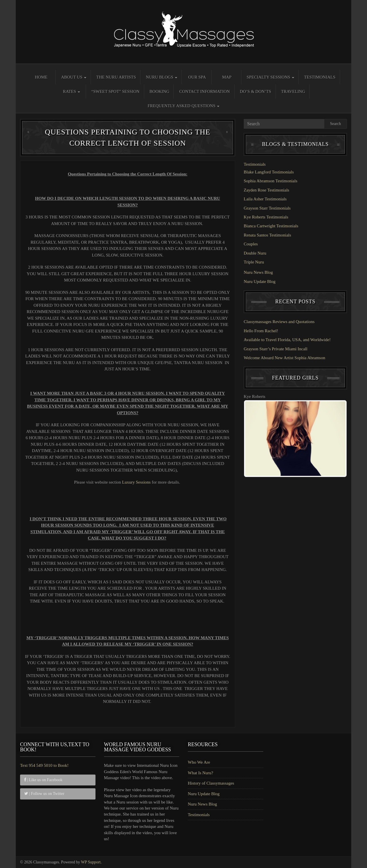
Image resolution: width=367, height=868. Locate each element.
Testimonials (320, 77)
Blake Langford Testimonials (269, 172)
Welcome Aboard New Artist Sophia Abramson (284, 358)
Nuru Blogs (162, 77)
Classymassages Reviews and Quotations (279, 322)
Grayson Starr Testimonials (267, 208)
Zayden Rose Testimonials (267, 190)
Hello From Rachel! (261, 331)
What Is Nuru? (200, 773)
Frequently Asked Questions (183, 106)
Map (227, 77)
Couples (251, 244)
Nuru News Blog (258, 272)
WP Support (91, 862)
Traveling (293, 91)
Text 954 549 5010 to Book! (44, 765)
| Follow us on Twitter (44, 794)
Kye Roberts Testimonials (266, 217)
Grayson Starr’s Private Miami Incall (276, 349)
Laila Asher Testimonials (265, 199)
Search (335, 124)
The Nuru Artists (116, 77)
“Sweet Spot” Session (116, 91)
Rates (71, 91)
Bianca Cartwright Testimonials (271, 226)
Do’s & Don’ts (255, 91)
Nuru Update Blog (260, 281)
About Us (74, 77)
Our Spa (197, 77)
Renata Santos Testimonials (267, 235)
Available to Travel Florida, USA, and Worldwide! (287, 340)
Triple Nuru (254, 262)
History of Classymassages (211, 783)
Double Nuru (255, 253)
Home (41, 77)
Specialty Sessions (270, 77)
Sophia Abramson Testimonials (271, 181)
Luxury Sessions (136, 482)
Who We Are (199, 762)
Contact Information (204, 91)
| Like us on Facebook (43, 780)
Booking (159, 91)
